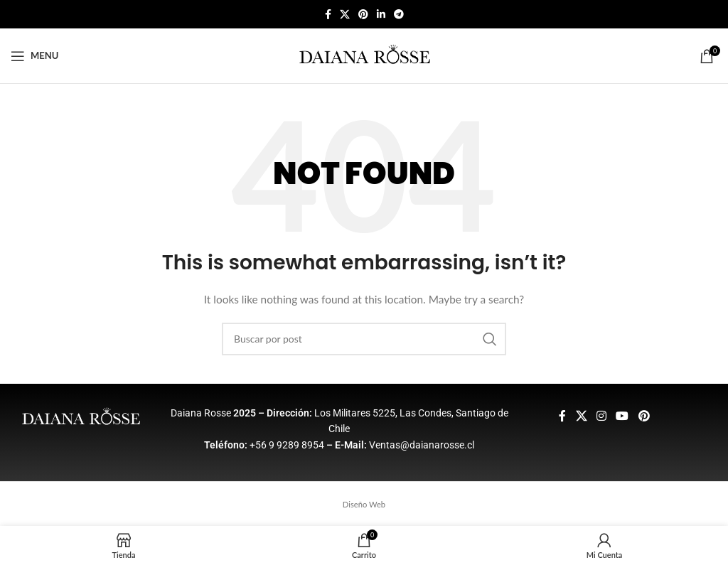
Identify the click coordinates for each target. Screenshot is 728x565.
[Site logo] (364, 54)
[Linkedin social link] (381, 15)
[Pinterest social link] (363, 15)
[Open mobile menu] (34, 56)
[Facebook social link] (328, 15)
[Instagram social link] (601, 416)
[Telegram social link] (399, 15)
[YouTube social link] (622, 416)
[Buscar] (364, 339)
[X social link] (345, 15)
